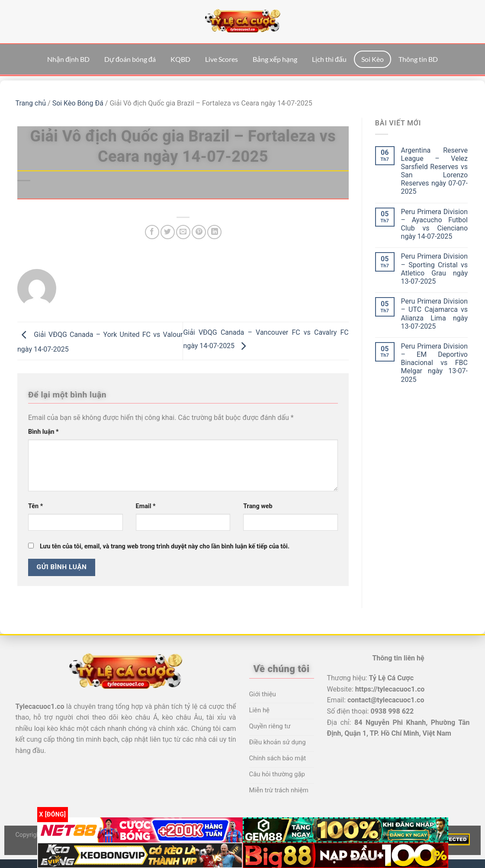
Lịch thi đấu (329, 59)
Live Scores (222, 59)
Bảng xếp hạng (275, 59)
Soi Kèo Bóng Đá (78, 103)
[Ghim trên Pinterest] (199, 232)
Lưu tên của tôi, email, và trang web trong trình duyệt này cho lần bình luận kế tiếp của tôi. (165, 546)
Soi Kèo (373, 59)
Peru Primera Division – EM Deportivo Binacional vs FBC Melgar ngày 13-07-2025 (434, 363)
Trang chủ (31, 103)
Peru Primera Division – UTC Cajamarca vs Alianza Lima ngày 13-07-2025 (434, 314)
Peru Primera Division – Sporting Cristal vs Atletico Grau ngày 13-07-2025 (434, 269)
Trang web (258, 506)
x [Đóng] (53, 814)
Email (146, 506)
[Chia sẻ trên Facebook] (152, 232)
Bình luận (43, 432)
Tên (35, 506)
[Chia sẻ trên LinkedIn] (214, 232)
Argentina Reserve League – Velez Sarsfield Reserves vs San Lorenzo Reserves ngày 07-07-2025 (434, 171)
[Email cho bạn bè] (183, 232)
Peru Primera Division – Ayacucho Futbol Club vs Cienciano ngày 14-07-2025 (434, 224)
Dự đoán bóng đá (130, 59)
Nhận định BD (68, 59)
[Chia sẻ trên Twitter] (168, 232)
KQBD (180, 59)
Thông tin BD (418, 59)
